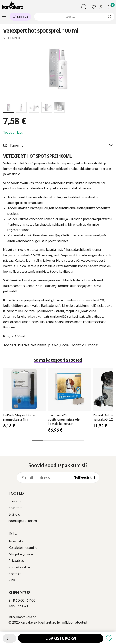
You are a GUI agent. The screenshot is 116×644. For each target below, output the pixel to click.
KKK (12, 580)
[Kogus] (9, 638)
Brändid (14, 514)
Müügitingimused (21, 554)
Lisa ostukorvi (61, 638)
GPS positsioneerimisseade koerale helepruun (64, 419)
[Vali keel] (84, 7)
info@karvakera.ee (22, 617)
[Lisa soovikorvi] (109, 638)
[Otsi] (70, 17)
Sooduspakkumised (23, 521)
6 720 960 (22, 606)
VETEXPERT (13, 38)
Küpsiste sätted (20, 567)
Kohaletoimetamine (23, 547)
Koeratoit (16, 501)
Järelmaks (16, 541)
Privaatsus (16, 560)
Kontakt (15, 574)
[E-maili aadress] (43, 477)
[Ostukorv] (110, 7)
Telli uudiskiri (85, 477)
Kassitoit (15, 508)
